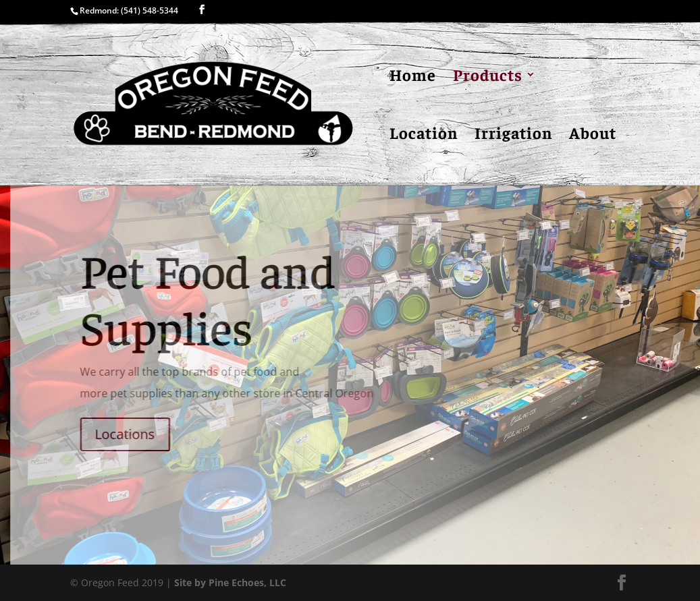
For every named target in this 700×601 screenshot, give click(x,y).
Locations (131, 434)
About (593, 135)
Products (488, 77)
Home (413, 77)
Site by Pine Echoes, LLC (230, 582)
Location (424, 135)
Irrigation (513, 135)
